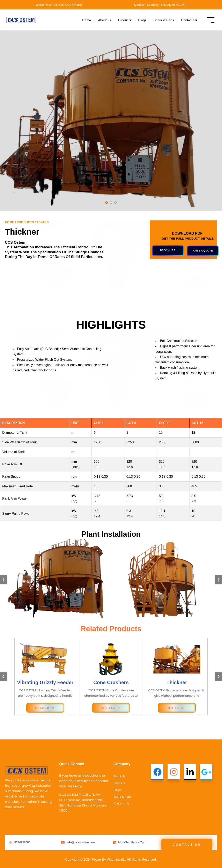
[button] (106, 203)
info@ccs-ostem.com (81, 842)
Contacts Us (121, 803)
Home (87, 20)
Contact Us (189, 20)
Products (125, 20)
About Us (119, 776)
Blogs (142, 20)
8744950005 (22, 842)
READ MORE (45, 708)
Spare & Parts (164, 20)
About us (105, 20)
